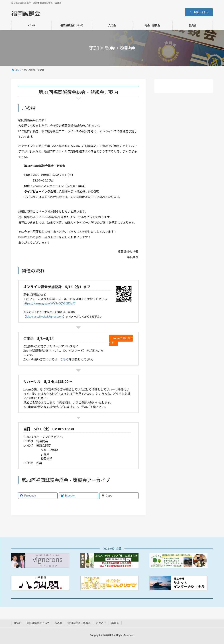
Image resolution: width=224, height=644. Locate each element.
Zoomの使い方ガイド (120, 340)
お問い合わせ (199, 12)
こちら (64, 359)
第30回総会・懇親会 (79, 623)
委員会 (115, 623)
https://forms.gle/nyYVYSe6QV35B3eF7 (49, 303)
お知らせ (101, 623)
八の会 (58, 623)
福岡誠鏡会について (38, 623)
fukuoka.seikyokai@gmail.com (45, 316)
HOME (18, 623)
